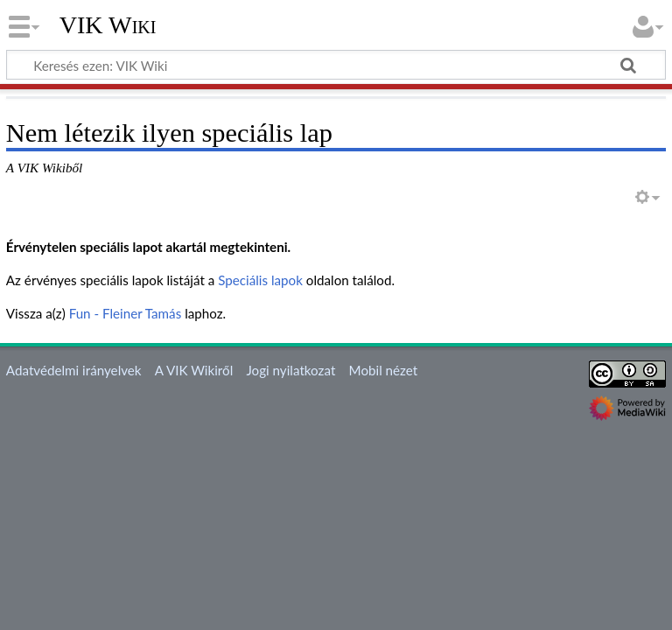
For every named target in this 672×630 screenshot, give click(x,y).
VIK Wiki (108, 25)
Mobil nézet (384, 370)
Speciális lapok (260, 280)
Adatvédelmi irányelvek (74, 370)
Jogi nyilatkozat (290, 370)
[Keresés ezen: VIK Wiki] (336, 65)
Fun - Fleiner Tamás (126, 313)
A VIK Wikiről (194, 370)
